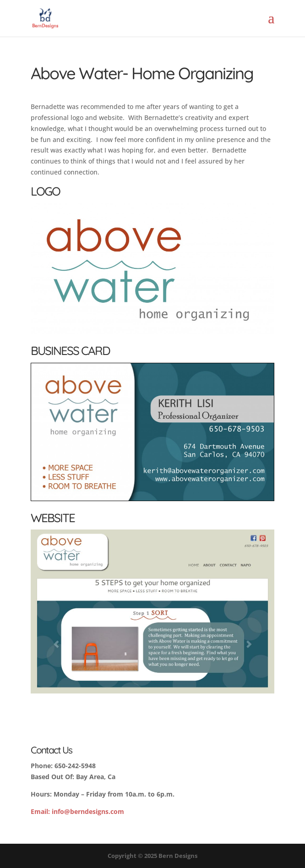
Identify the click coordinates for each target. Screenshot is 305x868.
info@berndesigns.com (77, 811)
